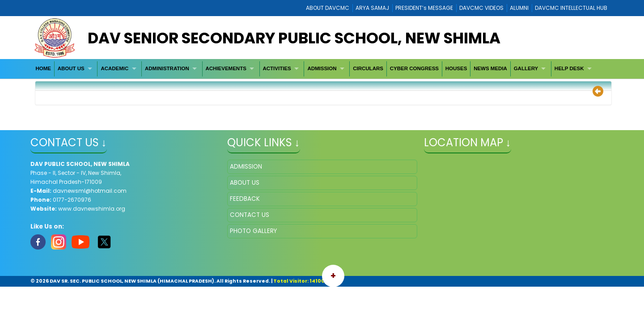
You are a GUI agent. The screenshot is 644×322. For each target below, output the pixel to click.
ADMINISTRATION (167, 68)
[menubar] (315, 69)
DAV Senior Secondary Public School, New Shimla (294, 38)
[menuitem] (44, 69)
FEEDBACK (245, 199)
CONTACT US (250, 215)
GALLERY (526, 68)
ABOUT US (71, 68)
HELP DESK (569, 68)
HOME (43, 68)
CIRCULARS (368, 68)
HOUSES (456, 68)
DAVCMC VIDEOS (481, 8)
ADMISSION (322, 68)
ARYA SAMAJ (372, 8)
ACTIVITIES (277, 68)
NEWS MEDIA (490, 68)
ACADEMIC (114, 68)
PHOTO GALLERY (253, 231)
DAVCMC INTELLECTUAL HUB (571, 8)
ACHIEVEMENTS (226, 68)
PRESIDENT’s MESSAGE (424, 8)
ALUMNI (519, 8)
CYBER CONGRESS (414, 68)
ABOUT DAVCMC (328, 8)
